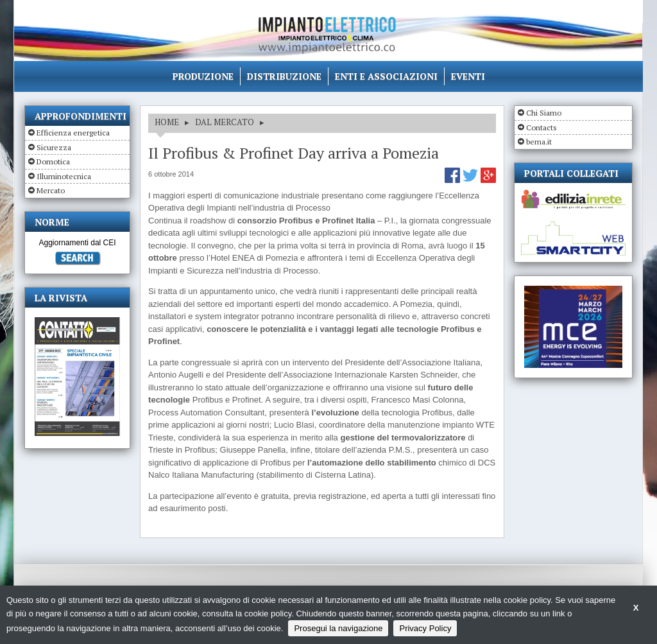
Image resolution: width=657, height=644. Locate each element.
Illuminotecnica (64, 176)
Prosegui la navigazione (338, 628)
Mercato (51, 190)
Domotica (53, 161)
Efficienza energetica (73, 133)
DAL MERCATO (225, 122)
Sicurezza (54, 147)
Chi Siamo (544, 113)
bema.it (539, 142)
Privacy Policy (425, 628)
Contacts (542, 127)
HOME (167, 122)
